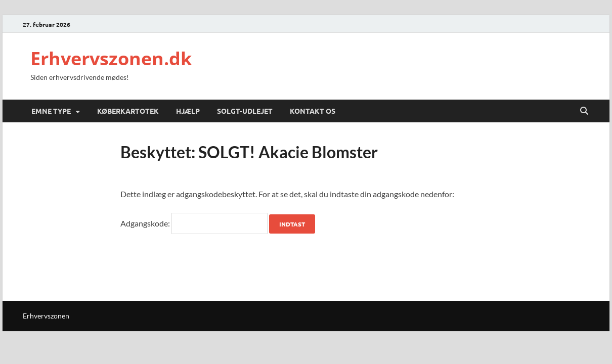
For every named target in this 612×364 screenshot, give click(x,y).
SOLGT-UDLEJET (245, 111)
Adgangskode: (194, 223)
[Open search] (584, 111)
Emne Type (51, 111)
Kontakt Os (313, 111)
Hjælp (188, 111)
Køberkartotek (128, 111)
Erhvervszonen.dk (111, 58)
